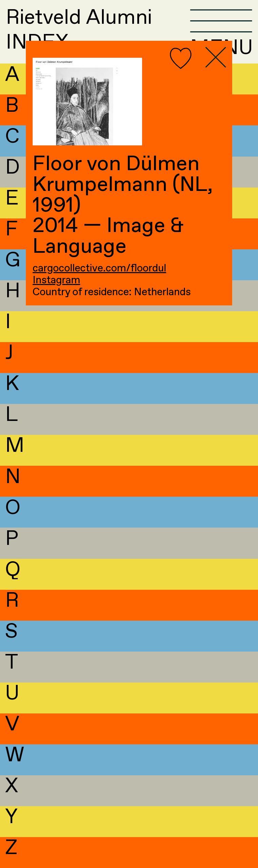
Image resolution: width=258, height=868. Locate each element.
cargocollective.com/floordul (99, 269)
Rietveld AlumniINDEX (79, 30)
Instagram (56, 280)
